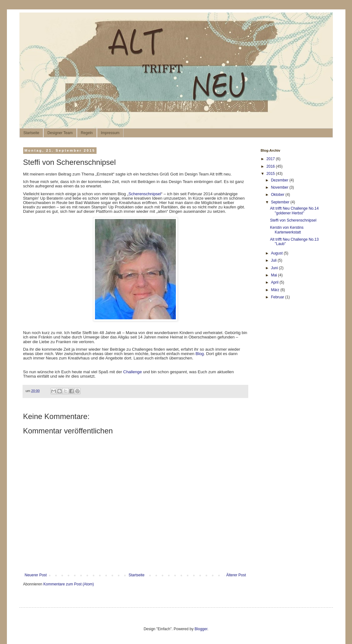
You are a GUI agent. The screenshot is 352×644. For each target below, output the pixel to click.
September (281, 202)
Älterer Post (236, 575)
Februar (278, 297)
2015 (271, 174)
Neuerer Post (36, 575)
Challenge (132, 372)
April (275, 282)
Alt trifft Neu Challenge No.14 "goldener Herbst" (294, 211)
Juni (275, 268)
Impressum (110, 133)
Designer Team (60, 133)
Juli (274, 260)
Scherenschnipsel (145, 194)
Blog (200, 354)
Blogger (201, 629)
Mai (274, 275)
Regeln (87, 133)
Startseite (32, 133)
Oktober (278, 195)
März (276, 290)
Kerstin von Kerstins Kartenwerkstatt (287, 230)
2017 (271, 159)
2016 (271, 166)
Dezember (280, 180)
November (280, 187)
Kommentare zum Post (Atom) (68, 584)
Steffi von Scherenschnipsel (293, 220)
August (277, 253)
